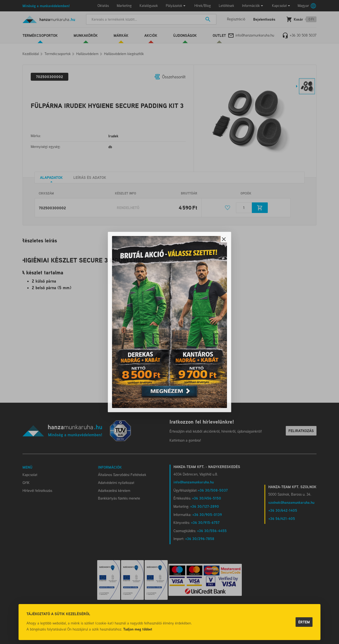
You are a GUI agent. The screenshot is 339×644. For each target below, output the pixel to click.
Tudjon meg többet (138, 629)
